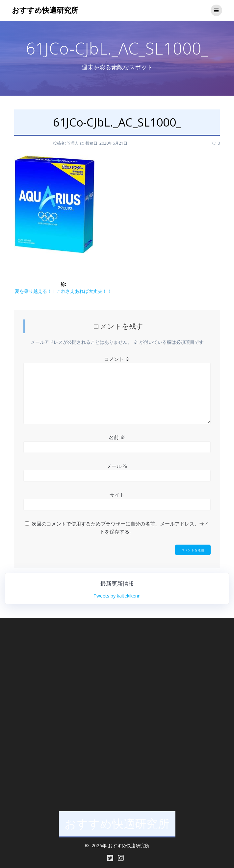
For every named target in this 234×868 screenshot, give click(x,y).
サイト (117, 495)
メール (117, 466)
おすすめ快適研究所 (45, 10)
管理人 (73, 143)
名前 (117, 437)
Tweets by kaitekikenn (117, 596)
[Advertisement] (112, 677)
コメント (117, 359)
